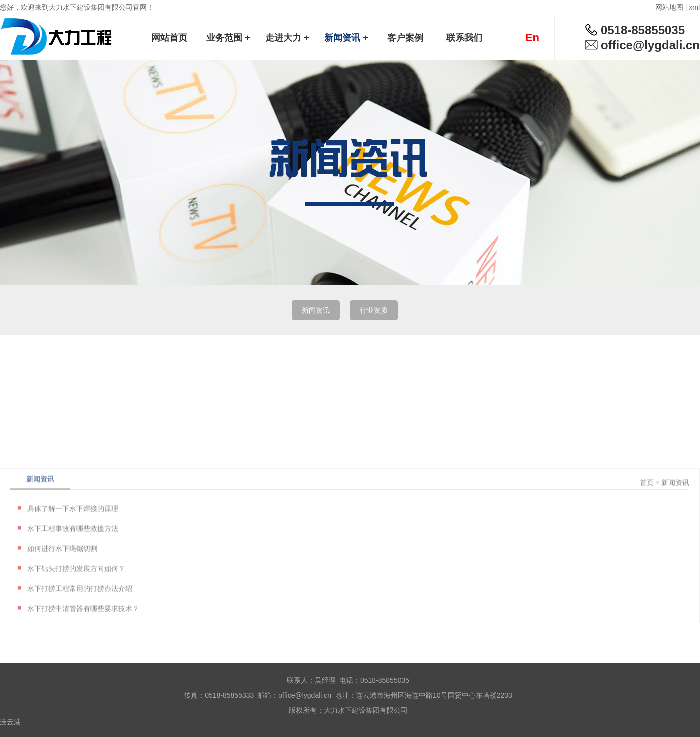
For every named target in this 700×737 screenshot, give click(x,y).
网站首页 (169, 38)
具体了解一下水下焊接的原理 (73, 552)
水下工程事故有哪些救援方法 (73, 572)
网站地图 (669, 7)
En (532, 38)
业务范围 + (228, 38)
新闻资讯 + (346, 38)
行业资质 (374, 310)
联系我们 (464, 38)
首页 (647, 526)
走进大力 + (287, 38)
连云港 (10, 722)
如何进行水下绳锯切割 (62, 592)
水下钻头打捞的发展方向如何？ (76, 612)
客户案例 (405, 38)
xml (694, 7)
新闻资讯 (316, 310)
